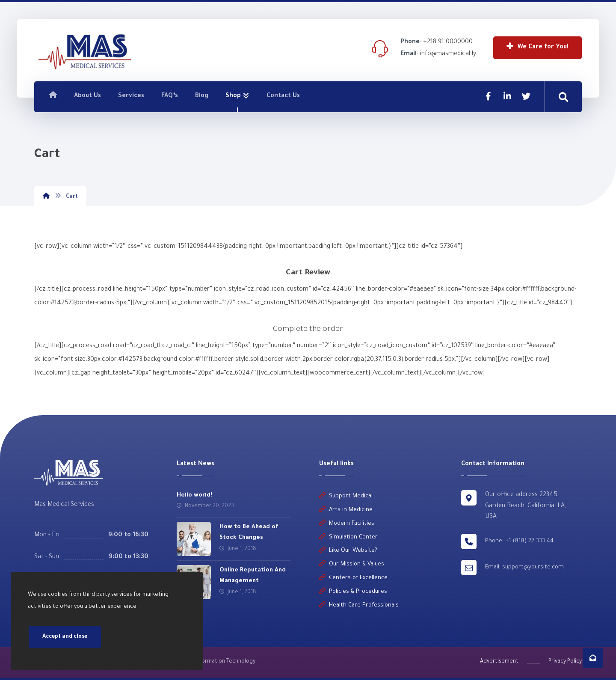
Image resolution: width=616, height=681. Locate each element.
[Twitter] (526, 96)
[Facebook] (489, 96)
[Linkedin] (507, 96)
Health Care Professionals (359, 607)
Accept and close (65, 637)
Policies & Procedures (353, 593)
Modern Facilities (347, 525)
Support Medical (346, 497)
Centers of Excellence (353, 579)
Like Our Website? (348, 552)
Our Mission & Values (352, 566)
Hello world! (194, 496)
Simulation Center (348, 538)
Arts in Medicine (346, 511)
